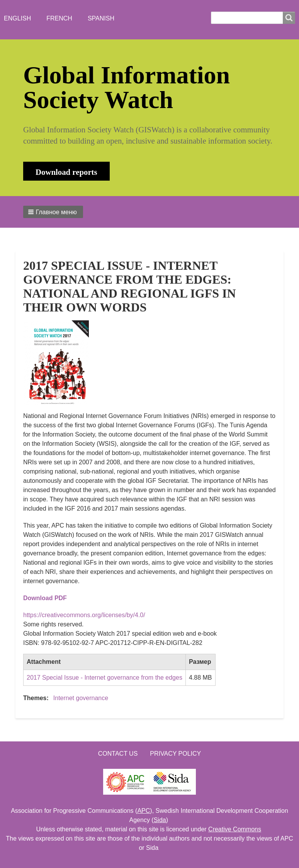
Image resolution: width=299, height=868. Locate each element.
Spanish (101, 18)
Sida (160, 820)
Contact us (118, 754)
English (17, 18)
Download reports (66, 172)
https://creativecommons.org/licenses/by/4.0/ (84, 615)
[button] (53, 212)
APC (144, 811)
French (59, 18)
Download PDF (45, 598)
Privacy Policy (175, 754)
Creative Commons (235, 829)
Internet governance (81, 698)
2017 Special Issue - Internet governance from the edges (104, 678)
